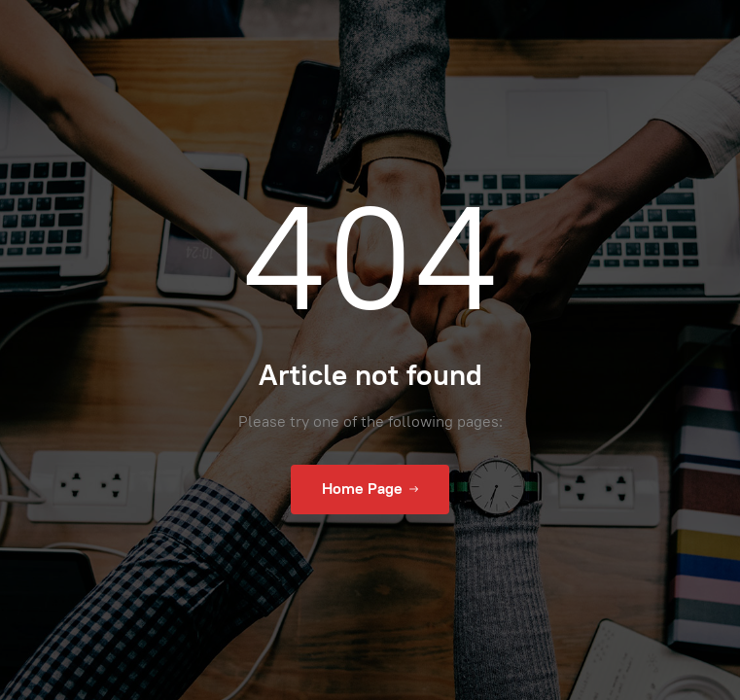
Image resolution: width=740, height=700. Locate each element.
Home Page (370, 489)
